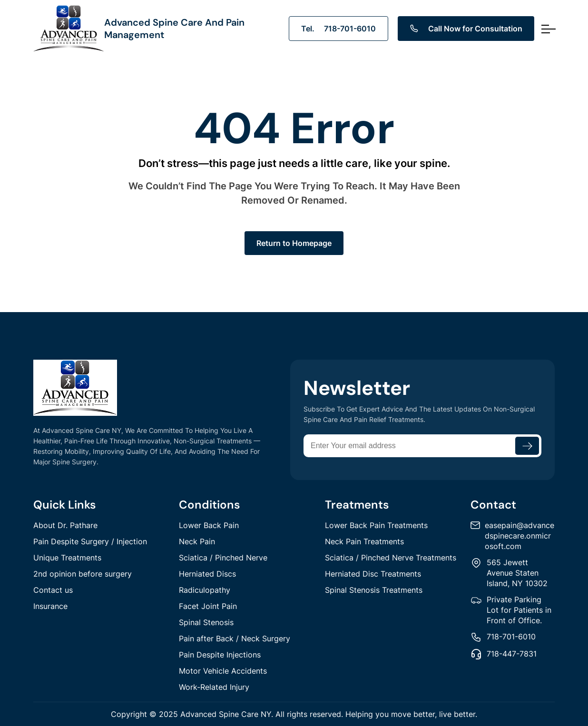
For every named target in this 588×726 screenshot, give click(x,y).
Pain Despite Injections (220, 655)
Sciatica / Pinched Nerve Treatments (391, 558)
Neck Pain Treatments (364, 541)
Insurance (50, 606)
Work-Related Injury (214, 687)
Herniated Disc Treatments (373, 574)
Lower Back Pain (209, 525)
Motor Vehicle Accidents (223, 671)
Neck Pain (197, 541)
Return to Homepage (294, 243)
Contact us (53, 590)
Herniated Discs (207, 574)
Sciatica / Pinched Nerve (223, 558)
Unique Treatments (67, 558)
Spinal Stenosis (206, 622)
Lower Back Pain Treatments (376, 525)
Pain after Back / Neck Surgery (235, 638)
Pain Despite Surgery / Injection (90, 541)
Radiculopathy (205, 590)
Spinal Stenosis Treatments (374, 590)
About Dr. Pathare (65, 525)
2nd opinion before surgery (83, 574)
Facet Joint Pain (208, 606)
